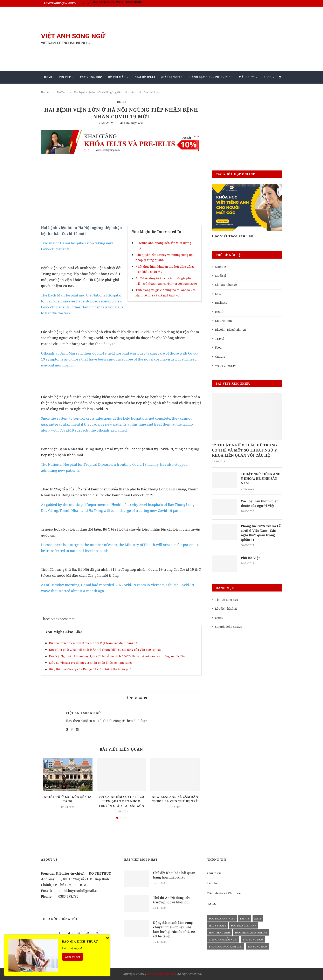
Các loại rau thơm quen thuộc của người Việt (260, 504)
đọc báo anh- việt (222, 918)
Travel (220, 339)
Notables (221, 267)
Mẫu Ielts (247, 77)
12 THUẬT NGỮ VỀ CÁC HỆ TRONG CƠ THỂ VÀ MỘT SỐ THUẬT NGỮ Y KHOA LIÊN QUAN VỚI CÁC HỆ (245, 450)
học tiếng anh (219, 932)
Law (218, 294)
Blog (268, 77)
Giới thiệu (214, 873)
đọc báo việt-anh (244, 925)
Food (218, 347)
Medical (221, 276)
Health (220, 312)
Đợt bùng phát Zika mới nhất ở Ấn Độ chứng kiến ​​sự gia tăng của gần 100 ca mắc (105, 650)
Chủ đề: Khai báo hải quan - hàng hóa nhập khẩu (175, 875)
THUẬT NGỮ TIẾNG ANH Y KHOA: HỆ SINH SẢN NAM (261, 479)
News (219, 618)
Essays (245, 918)
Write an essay (225, 366)
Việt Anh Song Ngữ (83, 713)
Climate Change (226, 285)
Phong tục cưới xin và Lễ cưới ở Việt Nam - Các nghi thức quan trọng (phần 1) (261, 533)
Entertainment (225, 321)
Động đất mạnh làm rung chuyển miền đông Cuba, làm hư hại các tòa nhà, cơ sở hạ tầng (175, 929)
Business (221, 303)
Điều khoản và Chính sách (225, 893)
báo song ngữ (253, 939)
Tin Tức (65, 77)
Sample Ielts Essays (228, 627)
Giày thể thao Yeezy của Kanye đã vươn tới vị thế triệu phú (90, 669)
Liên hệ (212, 883)
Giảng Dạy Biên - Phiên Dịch (211, 77)
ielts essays (217, 925)
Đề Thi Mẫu (117, 77)
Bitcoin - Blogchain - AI (231, 330)
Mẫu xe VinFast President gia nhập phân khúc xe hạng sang (90, 663)
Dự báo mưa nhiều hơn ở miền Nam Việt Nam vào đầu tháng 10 (93, 643)
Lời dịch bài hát (226, 609)
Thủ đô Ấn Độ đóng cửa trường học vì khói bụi (172, 900)
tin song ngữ (257, 946)
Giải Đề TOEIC (172, 77)
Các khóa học (91, 77)
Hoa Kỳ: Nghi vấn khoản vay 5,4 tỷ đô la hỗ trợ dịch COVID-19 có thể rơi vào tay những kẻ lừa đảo (117, 656)
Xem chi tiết (73, 957)
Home (48, 77)
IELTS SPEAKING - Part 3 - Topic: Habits (118, 3)
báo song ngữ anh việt (226, 946)
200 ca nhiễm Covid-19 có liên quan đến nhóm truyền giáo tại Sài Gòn (121, 801)
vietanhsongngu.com (161, 974)
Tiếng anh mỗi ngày (223, 939)
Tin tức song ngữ (227, 600)
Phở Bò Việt (250, 558)
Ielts (258, 918)
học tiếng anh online (251, 932)
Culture (220, 356)
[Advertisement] (203, 39)
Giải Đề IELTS (145, 77)
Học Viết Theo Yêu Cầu (233, 236)
